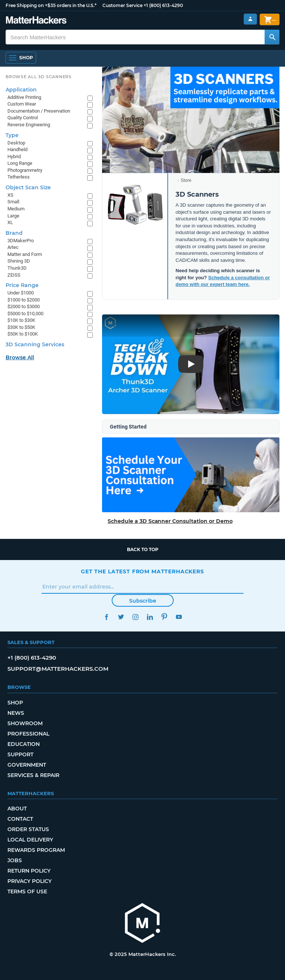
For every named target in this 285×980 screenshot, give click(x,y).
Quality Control (23, 118)
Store (186, 180)
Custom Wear (22, 104)
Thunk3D (17, 268)
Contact (20, 819)
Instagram (135, 617)
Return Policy (29, 871)
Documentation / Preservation (39, 111)
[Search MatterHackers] (272, 37)
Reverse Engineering (29, 125)
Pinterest (164, 617)
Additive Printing (24, 97)
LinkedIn (150, 617)
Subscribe (143, 601)
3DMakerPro (21, 241)
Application (21, 90)
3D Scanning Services (35, 344)
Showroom (25, 723)
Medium (16, 209)
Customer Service (122, 5)
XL (10, 222)
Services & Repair (33, 775)
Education (24, 744)
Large (13, 216)
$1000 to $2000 (24, 300)
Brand (14, 233)
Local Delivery (30, 840)
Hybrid (14, 156)
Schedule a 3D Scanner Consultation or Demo (170, 521)
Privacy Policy (30, 881)
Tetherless (19, 177)
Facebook (106, 617)
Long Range (20, 163)
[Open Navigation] (21, 58)
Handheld (17, 149)
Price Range (22, 285)
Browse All (20, 357)
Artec (13, 247)
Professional (28, 734)
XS (10, 195)
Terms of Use (27, 891)
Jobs (15, 860)
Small (13, 202)
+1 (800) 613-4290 (163, 5)
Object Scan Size (28, 187)
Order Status (28, 829)
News (16, 713)
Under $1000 (21, 293)
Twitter (121, 617)
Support (20, 754)
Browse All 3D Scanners (39, 77)
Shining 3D (19, 261)
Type (12, 135)
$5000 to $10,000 (25, 314)
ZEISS (14, 275)
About (17, 809)
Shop (15, 703)
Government (27, 765)
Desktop (16, 143)
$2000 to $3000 (24, 306)
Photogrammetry (25, 170)
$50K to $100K (23, 334)
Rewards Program (36, 850)
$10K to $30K (21, 320)
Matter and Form (25, 254)
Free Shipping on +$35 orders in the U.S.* (51, 5)
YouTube (179, 617)
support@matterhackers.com (58, 669)
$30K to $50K (21, 327)
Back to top (143, 549)
